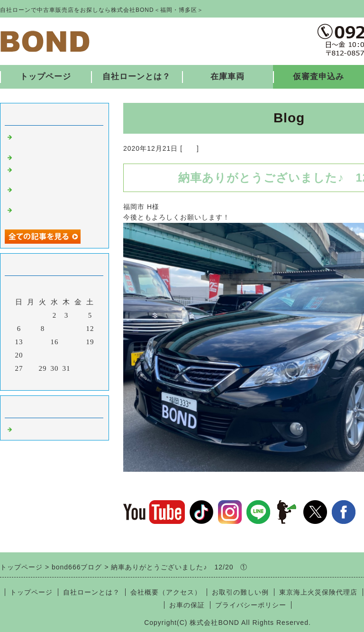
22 (43, 355)
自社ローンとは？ (136, 77)
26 (90, 355)
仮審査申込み (318, 77)
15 (43, 342)
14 (31, 342)
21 (31, 355)
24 (67, 355)
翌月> (74, 381)
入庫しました (37, 156)
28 (31, 368)
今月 (55, 381)
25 (78, 355)
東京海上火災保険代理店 (318, 592)
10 (67, 329)
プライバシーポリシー (251, 605)
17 (67, 342)
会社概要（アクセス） (166, 592)
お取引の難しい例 (240, 592)
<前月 (35, 381)
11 (78, 329)
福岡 (190, 148)
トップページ (45, 77)
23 (55, 355)
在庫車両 (227, 77)
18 (78, 342)
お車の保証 (187, 605)
